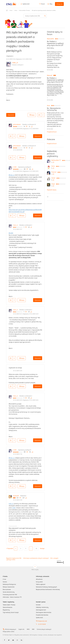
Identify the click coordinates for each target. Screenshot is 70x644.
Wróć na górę (35, 570)
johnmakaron (17, 124)
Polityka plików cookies (9, 632)
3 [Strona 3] (26, 548)
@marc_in (12, 175)
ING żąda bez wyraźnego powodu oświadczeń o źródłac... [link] (44, 10)
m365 (15, 167)
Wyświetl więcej (52, 190)
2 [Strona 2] (21, 548)
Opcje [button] (33, 115)
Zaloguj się (59, 4)
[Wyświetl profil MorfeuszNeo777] (57, 160)
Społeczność (26, 4)
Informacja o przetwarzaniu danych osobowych (36, 558)
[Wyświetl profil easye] (53, 184)
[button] (39, 115)
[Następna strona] (43, 548)
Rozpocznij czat (43, 621)
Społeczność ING (7, 10)
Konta (16, 10)
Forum (43, 4)
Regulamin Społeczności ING (14, 558)
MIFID (28, 629)
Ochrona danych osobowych (44, 629)
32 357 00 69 (42, 624)
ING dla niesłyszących (11, 629)
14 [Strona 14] (36, 548)
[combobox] (35, 16)
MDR (33, 629)
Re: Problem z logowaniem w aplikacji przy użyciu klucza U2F (55, 43)
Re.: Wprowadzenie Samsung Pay (54, 109)
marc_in (15, 63)
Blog (51, 4)
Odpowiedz (11, 115)
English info (21, 629)
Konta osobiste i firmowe (24, 10)
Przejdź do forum (52, 132)
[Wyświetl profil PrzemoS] (54, 172)
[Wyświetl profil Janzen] (54, 178)
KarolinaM (16, 496)
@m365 (11, 233)
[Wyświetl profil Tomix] (53, 166)
